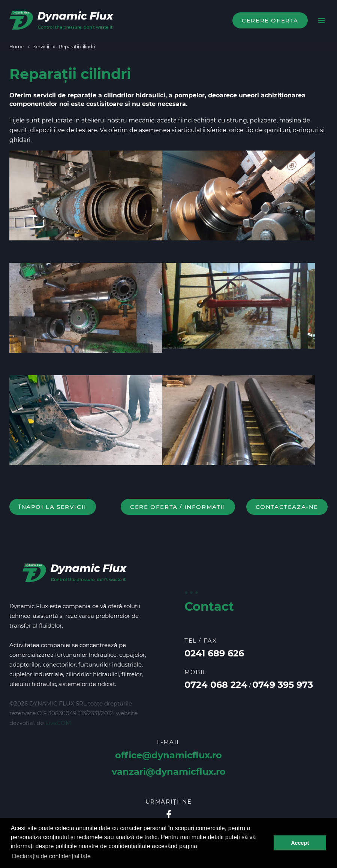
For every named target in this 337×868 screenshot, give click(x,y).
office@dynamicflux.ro (168, 755)
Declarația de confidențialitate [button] (51, 856)
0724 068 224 (216, 685)
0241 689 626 (214, 653)
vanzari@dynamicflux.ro (169, 772)
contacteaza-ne (287, 507)
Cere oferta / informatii (178, 507)
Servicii (41, 47)
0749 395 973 (283, 685)
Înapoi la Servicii (53, 507)
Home (16, 47)
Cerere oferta (270, 20)
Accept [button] (300, 843)
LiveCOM (58, 723)
